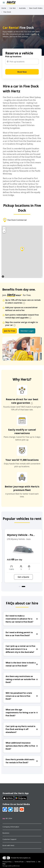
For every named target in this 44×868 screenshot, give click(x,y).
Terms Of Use (19, 862)
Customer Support (9, 839)
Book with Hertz (8, 845)
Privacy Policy (7, 862)
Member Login (27, 331)
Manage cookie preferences (11, 866)
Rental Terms (31, 862)
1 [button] (21, 587)
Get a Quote (22, 577)
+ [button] (4, 228)
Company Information (11, 827)
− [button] (4, 231)
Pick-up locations (13, 56)
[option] (22, 556)
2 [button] (24, 587)
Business (6, 833)
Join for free (10, 331)
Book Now (22, 72)
